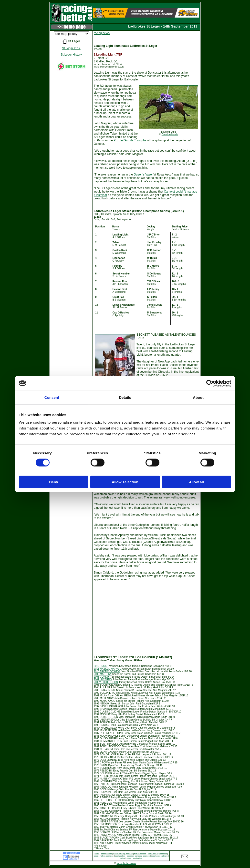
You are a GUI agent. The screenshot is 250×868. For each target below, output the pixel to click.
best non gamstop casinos (138, 856)
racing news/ (102, 33)
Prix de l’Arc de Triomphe (130, 140)
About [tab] (198, 397)
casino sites (120, 856)
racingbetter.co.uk (126, 863)
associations (106, 854)
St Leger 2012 (71, 48)
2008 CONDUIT (102, 677)
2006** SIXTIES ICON (106, 682)
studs (129, 858)
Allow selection (125, 482)
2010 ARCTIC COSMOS (107, 671)
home (97, 854)
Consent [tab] (52, 397)
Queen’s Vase (143, 175)
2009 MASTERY (103, 674)
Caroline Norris (170, 134)
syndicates (137, 858)
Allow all (196, 482)
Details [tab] (125, 397)
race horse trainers (159, 856)
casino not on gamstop (104, 856)
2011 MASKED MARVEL (107, 669)
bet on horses (140, 854)
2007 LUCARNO (103, 679)
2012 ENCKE (101, 666)
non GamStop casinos (123, 854)
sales (123, 858)
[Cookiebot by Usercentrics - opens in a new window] (210, 383)
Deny (54, 482)
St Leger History (71, 55)
